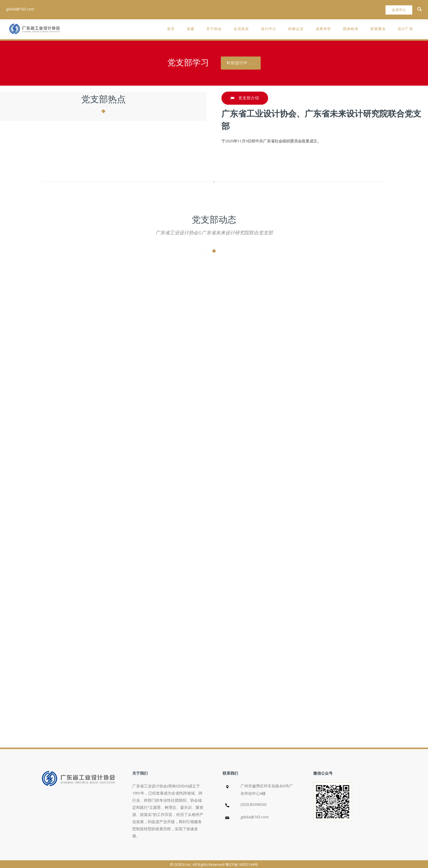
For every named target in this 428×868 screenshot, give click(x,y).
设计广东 (405, 29)
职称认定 (296, 29)
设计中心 (269, 29)
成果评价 (323, 29)
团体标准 (351, 29)
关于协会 (214, 29)
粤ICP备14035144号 (242, 865)
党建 (191, 29)
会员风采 (241, 29)
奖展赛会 (378, 29)
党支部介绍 (245, 98)
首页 (171, 29)
